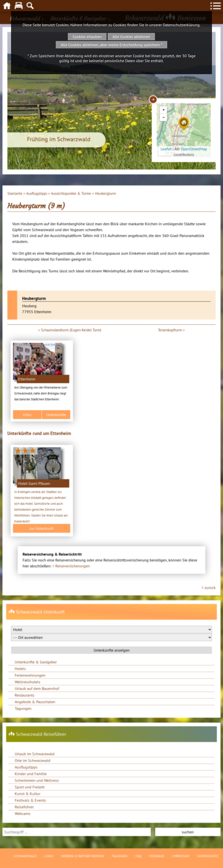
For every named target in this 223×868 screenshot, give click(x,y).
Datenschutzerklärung (181, 25)
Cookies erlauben (87, 37)
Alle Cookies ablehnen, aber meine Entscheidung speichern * (111, 45)
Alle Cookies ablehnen (131, 37)
